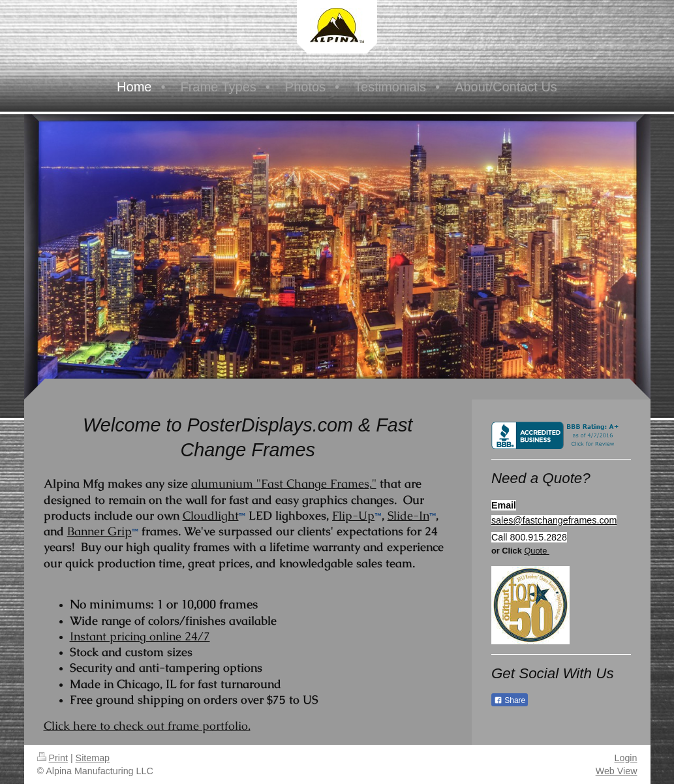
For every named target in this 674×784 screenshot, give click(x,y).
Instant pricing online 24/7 (140, 636)
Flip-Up (353, 515)
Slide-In (408, 515)
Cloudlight (211, 515)
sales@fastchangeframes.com (554, 520)
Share (510, 700)
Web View (617, 771)
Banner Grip (100, 531)
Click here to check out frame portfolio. (147, 726)
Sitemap (93, 758)
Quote (536, 551)
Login (626, 758)
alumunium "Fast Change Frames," (284, 483)
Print (53, 758)
